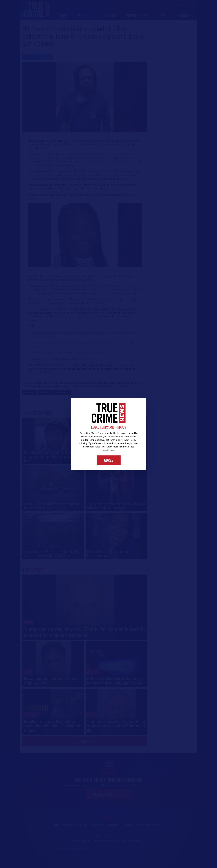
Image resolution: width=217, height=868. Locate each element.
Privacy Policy (129, 440)
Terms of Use (124, 433)
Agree (109, 460)
